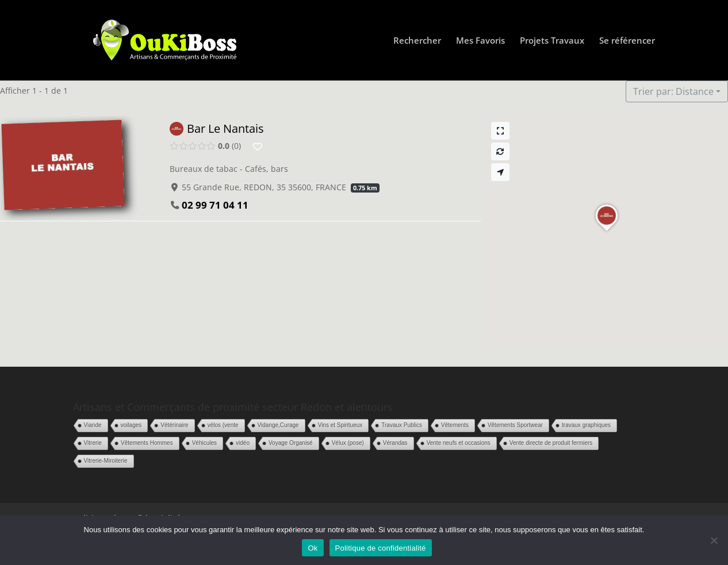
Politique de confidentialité (381, 548)
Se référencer (627, 41)
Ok (313, 548)
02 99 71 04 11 (215, 205)
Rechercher (417, 41)
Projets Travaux (552, 41)
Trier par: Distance (673, 91)
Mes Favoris (480, 41)
